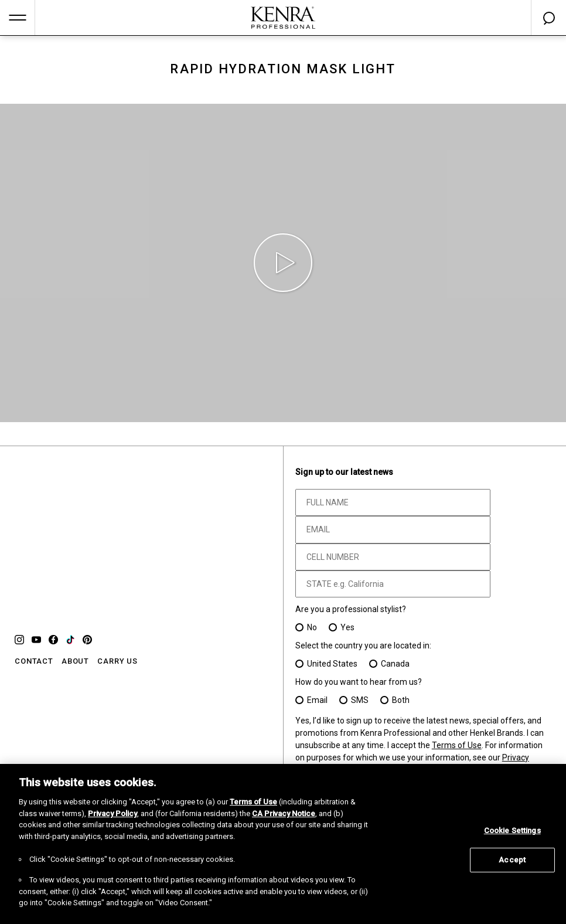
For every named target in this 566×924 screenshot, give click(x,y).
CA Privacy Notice (284, 813)
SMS (360, 700)
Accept (512, 860)
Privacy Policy (112, 813)
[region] (283, 844)
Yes (347, 627)
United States (332, 664)
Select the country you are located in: (363, 646)
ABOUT (75, 661)
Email (317, 700)
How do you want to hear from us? (359, 682)
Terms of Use (457, 745)
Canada (395, 664)
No (312, 627)
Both (401, 700)
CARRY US (117, 661)
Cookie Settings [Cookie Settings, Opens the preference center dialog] (512, 830)
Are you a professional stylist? (351, 609)
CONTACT (34, 661)
